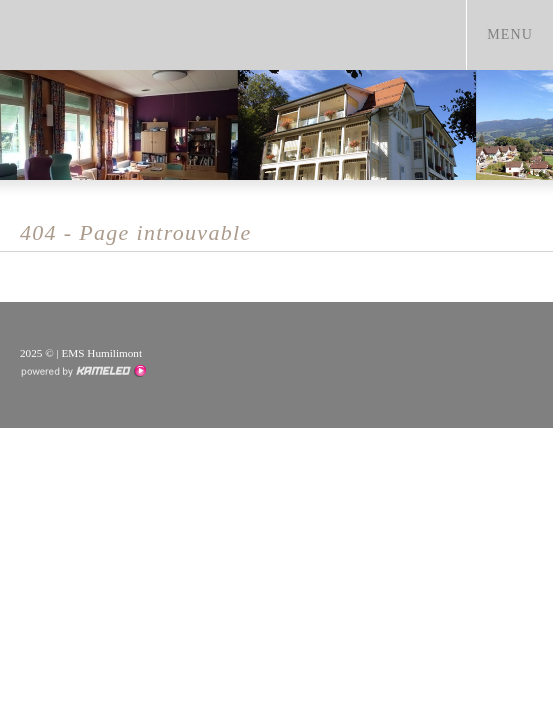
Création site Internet (83, 371)
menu (519, 33)
